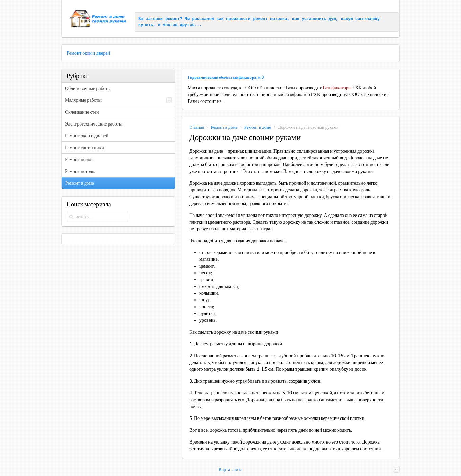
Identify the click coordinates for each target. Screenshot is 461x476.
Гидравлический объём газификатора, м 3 (226, 77)
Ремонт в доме (224, 127)
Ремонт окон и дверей (88, 53)
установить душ (319, 19)
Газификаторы (337, 88)
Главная (197, 127)
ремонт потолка (270, 19)
